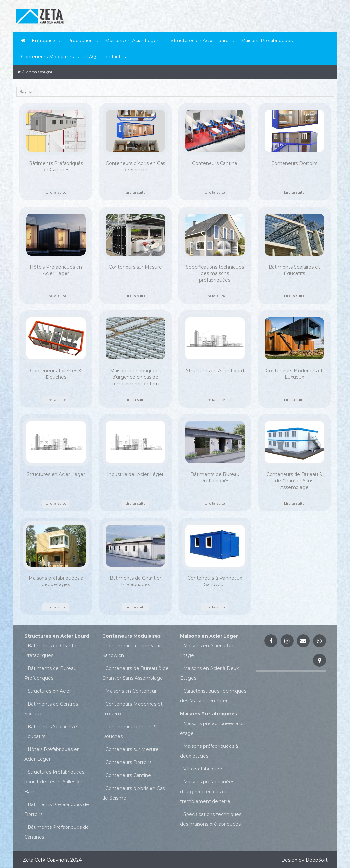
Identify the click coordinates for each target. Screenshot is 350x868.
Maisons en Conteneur (131, 691)
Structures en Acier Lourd (57, 636)
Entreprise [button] (46, 41)
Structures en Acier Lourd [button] (203, 41)
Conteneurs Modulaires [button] (50, 57)
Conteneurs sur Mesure (132, 749)
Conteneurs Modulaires (131, 636)
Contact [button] (115, 57)
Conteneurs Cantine (128, 775)
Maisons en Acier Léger (209, 636)
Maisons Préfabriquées (209, 714)
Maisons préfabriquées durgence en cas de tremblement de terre (207, 792)
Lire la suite (56, 192)
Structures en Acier (49, 691)
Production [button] (83, 41)
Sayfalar (27, 92)
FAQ (91, 57)
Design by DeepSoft (304, 860)
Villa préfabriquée (203, 769)
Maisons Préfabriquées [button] (270, 41)
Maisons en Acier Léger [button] (135, 41)
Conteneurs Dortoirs (128, 762)
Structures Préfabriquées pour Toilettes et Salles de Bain (54, 782)
